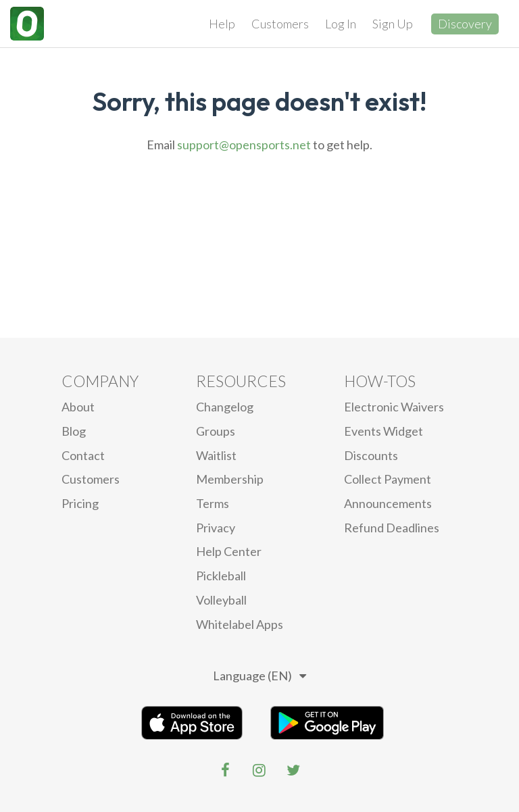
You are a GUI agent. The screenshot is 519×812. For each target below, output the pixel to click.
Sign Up (393, 24)
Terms (213, 503)
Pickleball (221, 576)
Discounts (371, 455)
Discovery (465, 24)
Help (222, 24)
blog (74, 431)
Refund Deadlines (392, 528)
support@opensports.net (244, 145)
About (78, 407)
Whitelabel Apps (240, 624)
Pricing (80, 503)
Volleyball (221, 600)
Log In (341, 24)
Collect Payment (388, 479)
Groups (216, 431)
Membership (230, 479)
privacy (216, 528)
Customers (280, 24)
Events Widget (384, 431)
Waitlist (216, 455)
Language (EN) (259, 676)
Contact (83, 455)
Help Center (229, 551)
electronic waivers (394, 407)
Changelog (225, 407)
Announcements (388, 503)
